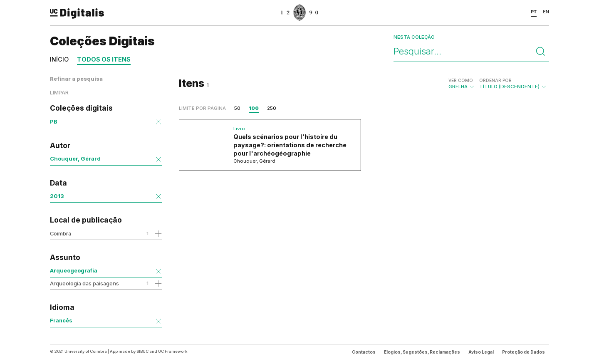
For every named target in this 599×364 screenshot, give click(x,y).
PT (534, 12)
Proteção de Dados (524, 352)
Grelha (462, 84)
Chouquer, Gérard (75, 158)
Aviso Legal (481, 352)
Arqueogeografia (74, 270)
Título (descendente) (513, 84)
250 (272, 108)
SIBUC (142, 351)
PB (54, 121)
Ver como (461, 80)
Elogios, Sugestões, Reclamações (422, 352)
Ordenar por (495, 80)
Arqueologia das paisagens (84, 283)
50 (237, 108)
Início (59, 59)
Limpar (59, 93)
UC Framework (173, 351)
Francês (61, 320)
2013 (57, 196)
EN (546, 12)
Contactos (364, 352)
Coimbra (61, 233)
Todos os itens (104, 59)
